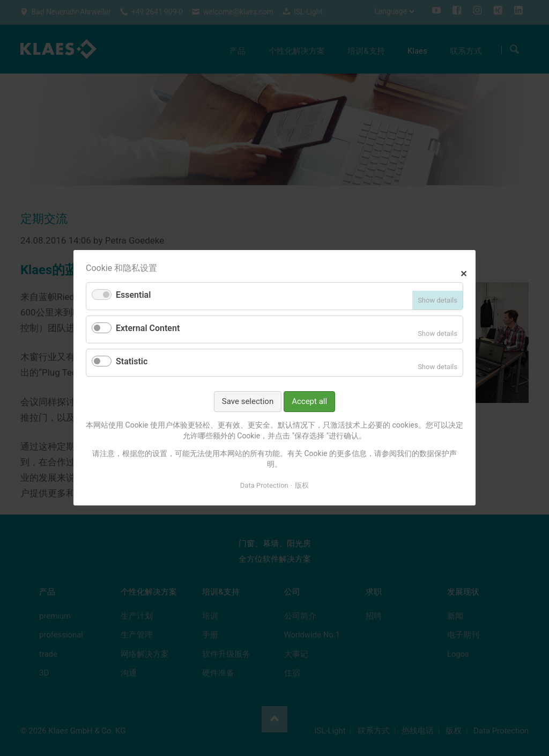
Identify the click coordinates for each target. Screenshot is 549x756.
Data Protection (264, 485)
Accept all (309, 401)
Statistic (132, 361)
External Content (148, 329)
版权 (302, 485)
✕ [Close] (463, 273)
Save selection (248, 401)
